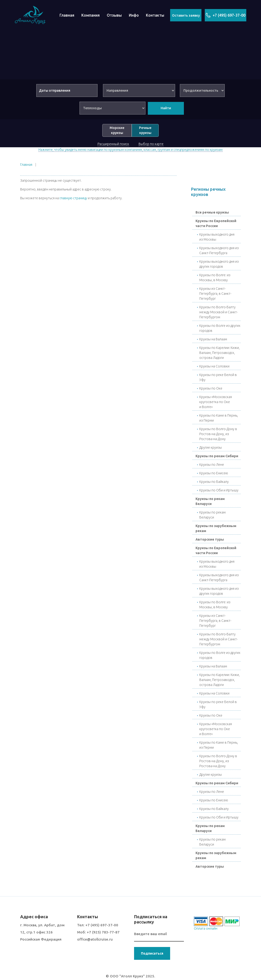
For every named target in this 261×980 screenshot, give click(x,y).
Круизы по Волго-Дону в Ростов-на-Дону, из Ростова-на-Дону (218, 434)
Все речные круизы (212, 212)
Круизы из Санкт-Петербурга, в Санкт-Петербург (215, 294)
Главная (67, 15)
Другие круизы (211, 447)
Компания (91, 15)
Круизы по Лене (212, 465)
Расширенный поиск (113, 144)
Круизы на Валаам (213, 339)
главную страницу (73, 198)
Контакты (155, 15)
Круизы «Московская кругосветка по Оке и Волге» (216, 402)
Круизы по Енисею (214, 473)
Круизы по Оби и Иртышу (219, 490)
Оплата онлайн (206, 928)
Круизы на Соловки (214, 366)
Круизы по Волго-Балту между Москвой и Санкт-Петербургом (219, 312)
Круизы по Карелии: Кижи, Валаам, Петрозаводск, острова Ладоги (219, 353)
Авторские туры (210, 539)
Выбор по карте (151, 144)
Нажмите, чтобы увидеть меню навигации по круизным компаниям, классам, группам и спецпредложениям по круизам (130, 150)
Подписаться (152, 953)
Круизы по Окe (211, 388)
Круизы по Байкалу (214, 482)
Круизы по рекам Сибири (217, 456)
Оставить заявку (186, 15)
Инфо (134, 15)
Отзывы (114, 15)
